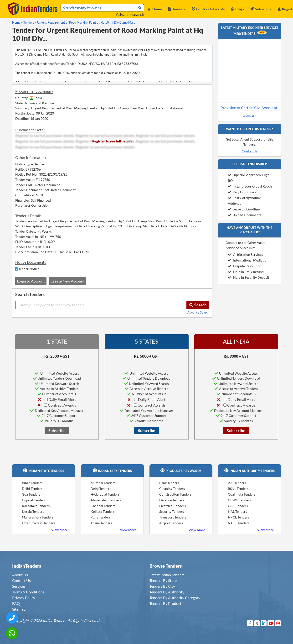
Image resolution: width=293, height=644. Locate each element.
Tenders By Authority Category (175, 598)
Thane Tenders (101, 523)
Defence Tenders (172, 500)
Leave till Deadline (244, 209)
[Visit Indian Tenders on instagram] (278, 623)
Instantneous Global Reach (250, 186)
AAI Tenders (237, 483)
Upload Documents (244, 215)
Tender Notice (29, 269)
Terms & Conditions (28, 592)
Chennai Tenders (103, 506)
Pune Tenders (101, 517)
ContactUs (250, 151)
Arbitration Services (245, 254)
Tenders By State (163, 580)
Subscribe (261, 9)
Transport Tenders (173, 517)
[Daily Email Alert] (46, 399)
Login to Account (31, 281)
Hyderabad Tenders (105, 494)
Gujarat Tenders (34, 500)
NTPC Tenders (239, 523)
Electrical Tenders (172, 506)
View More (59, 530)
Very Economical (243, 192)
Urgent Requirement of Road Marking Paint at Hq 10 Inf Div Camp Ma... (86, 22)
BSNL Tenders (238, 489)
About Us (20, 575)
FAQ (16, 603)
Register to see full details (112, 141)
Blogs (238, 9)
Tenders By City (162, 586)
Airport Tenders (171, 523)
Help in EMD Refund (246, 272)
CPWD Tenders (239, 500)
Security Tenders (172, 511)
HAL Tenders (237, 511)
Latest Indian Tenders (167, 575)
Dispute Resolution (245, 266)
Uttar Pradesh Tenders (39, 523)
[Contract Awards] (46, 405)
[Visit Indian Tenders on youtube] (271, 623)
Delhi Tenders (32, 489)
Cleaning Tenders (172, 489)
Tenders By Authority (167, 592)
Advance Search (198, 312)
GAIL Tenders (238, 506)
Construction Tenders (175, 494)
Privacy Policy (24, 598)
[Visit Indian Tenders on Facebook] (250, 623)
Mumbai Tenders (103, 483)
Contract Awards (208, 9)
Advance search (130, 14)
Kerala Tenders (33, 511)
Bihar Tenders (32, 483)
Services (19, 586)
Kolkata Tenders (103, 511)
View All (249, 116)
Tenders (177, 9)
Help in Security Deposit (249, 277)
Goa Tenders (31, 494)
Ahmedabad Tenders (106, 500)
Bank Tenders (169, 483)
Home (155, 9)
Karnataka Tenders (36, 506)
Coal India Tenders (242, 494)
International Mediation (248, 260)
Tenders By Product (165, 603)
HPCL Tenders (239, 517)
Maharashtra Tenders (38, 517)
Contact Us (21, 580)
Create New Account (68, 281)
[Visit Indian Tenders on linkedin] (264, 623)
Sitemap (19, 609)
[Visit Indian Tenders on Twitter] (257, 623)
